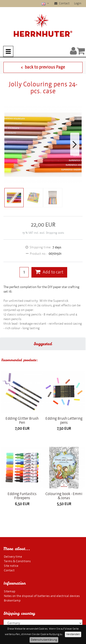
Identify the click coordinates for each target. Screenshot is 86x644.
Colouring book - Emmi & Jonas (64, 496)
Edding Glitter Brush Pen (22, 420)
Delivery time (13, 557)
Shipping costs (55, 233)
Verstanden (73, 634)
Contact (62, 3)
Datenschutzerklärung (44, 640)
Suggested (43, 344)
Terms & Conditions (17, 561)
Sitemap (10, 591)
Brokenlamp (12, 600)
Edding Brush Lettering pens (64, 420)
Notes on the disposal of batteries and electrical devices (42, 596)
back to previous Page (43, 67)
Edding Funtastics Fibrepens (22, 496)
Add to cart (49, 272)
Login (78, 3)
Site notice (11, 566)
